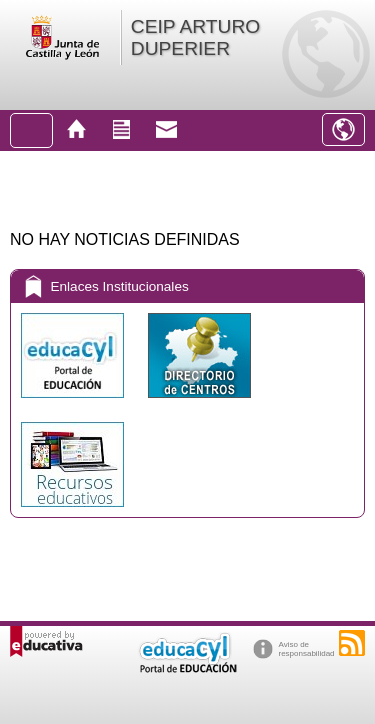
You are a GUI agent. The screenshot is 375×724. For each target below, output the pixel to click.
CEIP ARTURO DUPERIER (195, 37)
